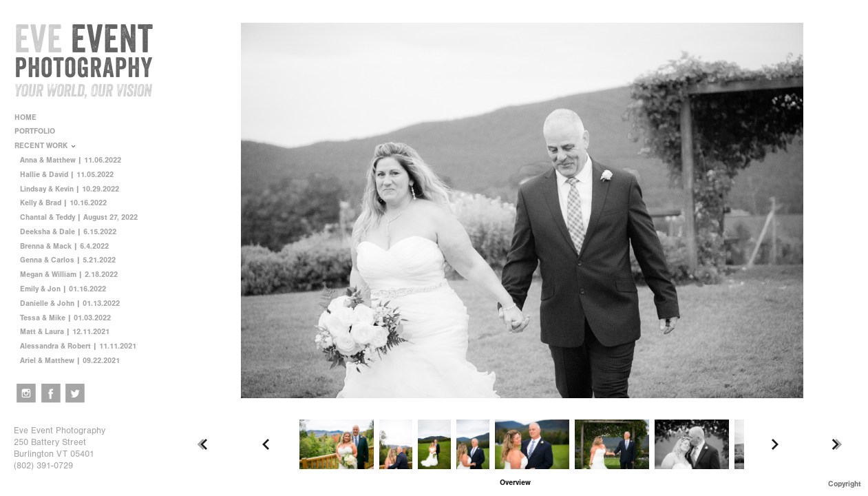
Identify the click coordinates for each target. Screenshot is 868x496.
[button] (515, 483)
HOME (25, 117)
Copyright (845, 484)
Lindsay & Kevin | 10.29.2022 (70, 189)
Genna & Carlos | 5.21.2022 (68, 260)
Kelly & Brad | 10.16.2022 (63, 203)
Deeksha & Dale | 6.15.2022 (68, 232)
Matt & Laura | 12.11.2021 (65, 332)
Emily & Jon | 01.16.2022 (63, 289)
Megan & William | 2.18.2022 (69, 275)
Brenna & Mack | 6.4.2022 (64, 246)
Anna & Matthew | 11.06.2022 (71, 160)
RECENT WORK (46, 146)
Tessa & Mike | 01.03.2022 (65, 318)
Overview (515, 483)
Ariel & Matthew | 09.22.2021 (70, 361)
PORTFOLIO (40, 131)
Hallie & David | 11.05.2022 (67, 175)
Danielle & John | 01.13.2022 (70, 303)
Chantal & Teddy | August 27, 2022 (79, 217)
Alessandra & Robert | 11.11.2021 (78, 346)
